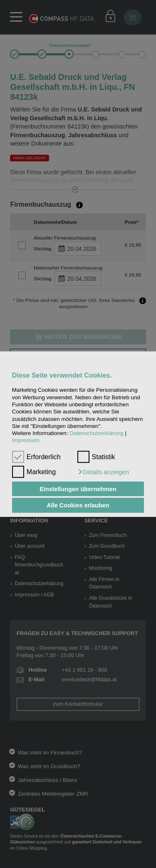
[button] (103, 472)
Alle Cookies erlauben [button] (78, 505)
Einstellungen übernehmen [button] (78, 489)
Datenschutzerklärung (97, 433)
